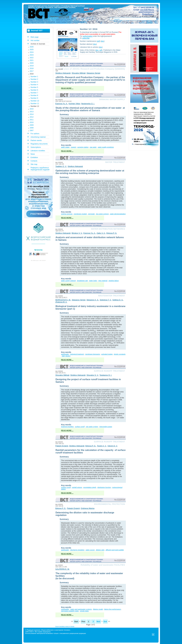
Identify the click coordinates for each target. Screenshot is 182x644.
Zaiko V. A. (101, 233)
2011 (32, 120)
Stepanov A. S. (93, 300)
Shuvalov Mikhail (79, 73)
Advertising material (38, 137)
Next (98, 622)
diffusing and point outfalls (115, 550)
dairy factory (66, 356)
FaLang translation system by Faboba (65, 626)
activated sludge (107, 354)
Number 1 (34, 77)
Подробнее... (148, 14)
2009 (32, 125)
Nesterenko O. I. (88, 104)
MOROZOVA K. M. (63, 300)
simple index (84, 611)
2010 (32, 122)
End (105, 622)
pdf (98, 41)
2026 (32, 47)
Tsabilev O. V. (61, 166)
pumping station (83, 147)
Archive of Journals (38, 44)
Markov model (98, 609)
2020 (32, 63)
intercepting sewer (106, 427)
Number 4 (34, 85)
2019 (32, 66)
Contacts (34, 161)
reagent (73, 147)
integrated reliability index (70, 611)
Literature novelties (38, 151)
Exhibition (34, 157)
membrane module (80, 214)
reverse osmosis (67, 214)
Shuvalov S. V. (92, 375)
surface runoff (80, 427)
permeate (91, 214)
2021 (32, 60)
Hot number (35, 40)
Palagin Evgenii (62, 446)
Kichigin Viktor (74, 104)
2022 (32, 58)
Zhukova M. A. (61, 302)
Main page (35, 37)
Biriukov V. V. (77, 233)
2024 (32, 52)
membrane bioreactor (93, 354)
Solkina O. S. (118, 300)
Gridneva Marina (88, 508)
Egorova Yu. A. (62, 104)
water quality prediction (106, 147)
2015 (32, 109)
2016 (32, 74)
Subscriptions (36, 147)
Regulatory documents (39, 144)
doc (103, 41)
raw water (93, 147)
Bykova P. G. (112, 233)
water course (90, 550)
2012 (32, 117)
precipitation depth (90, 487)
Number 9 (34, 98)
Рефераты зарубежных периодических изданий (40, 169)
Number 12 (35, 106)
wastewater (65, 354)
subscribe (86, 38)
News (33, 154)
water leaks (93, 281)
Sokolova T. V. (106, 300)
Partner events (36, 140)
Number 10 (35, 101)
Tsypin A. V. (102, 446)
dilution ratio (100, 550)
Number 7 (34, 93)
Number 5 (34, 87)
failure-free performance (113, 609)
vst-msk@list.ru (147, 10)
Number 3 (34, 82)
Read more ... (67, 88)
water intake (65, 147)
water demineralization (118, 214)
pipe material (103, 281)
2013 (32, 112)
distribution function (104, 487)
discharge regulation (77, 550)
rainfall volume (77, 487)
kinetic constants (120, 354)
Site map (34, 164)
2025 (32, 50)
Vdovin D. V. (113, 446)
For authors (35, 134)
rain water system (92, 427)
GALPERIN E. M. (63, 569)
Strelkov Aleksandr (63, 73)
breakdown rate (82, 281)
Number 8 (34, 95)
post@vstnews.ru (146, 12)
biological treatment (77, 354)
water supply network (68, 281)
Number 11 (35, 104)
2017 (32, 71)
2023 (32, 55)
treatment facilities (67, 427)
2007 (32, 131)
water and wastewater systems (81, 609)
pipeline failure (114, 281)
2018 (32, 68)
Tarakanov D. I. (106, 375)
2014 (32, 114)
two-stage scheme (102, 214)
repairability (65, 609)
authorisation (88, 36)
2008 (32, 128)
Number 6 (34, 90)
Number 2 (34, 79)
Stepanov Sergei (93, 73)
